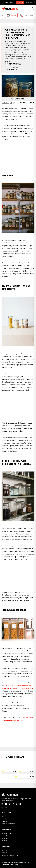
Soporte (4, 850)
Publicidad (5, 853)
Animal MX (5, 841)
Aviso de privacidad (8, 824)
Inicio (3, 816)
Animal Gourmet (7, 836)
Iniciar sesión (30, 2)
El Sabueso (5, 838)
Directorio (5, 821)
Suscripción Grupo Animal (10, 855)
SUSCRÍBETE (20, 2)
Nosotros (5, 819)
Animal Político (6, 833)
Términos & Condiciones (10, 865)
